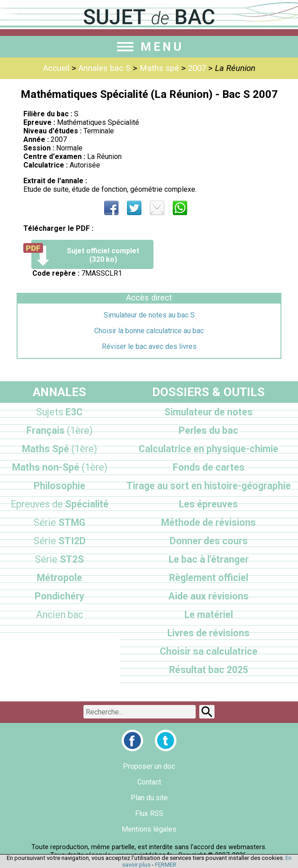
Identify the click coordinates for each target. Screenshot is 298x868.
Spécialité (60, 504)
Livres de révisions (208, 633)
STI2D (60, 541)
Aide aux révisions (208, 596)
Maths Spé (59, 449)
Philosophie (59, 486)
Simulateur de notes (208, 412)
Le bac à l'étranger (209, 559)
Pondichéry (59, 596)
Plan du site (149, 798)
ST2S (59, 559)
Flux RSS (149, 813)
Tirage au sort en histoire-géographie (209, 486)
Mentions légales (149, 829)
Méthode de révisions (208, 522)
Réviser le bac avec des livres (149, 346)
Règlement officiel (209, 578)
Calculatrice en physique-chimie (208, 449)
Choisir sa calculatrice (209, 651)
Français (59, 430)
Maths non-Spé (60, 467)
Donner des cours (209, 541)
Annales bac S (105, 68)
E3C (59, 412)
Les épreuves (208, 504)
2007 (197, 68)
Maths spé (159, 68)
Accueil (56, 68)
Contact (149, 782)
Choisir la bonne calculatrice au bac (149, 331)
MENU (149, 47)
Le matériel (209, 615)
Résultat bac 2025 (209, 670)
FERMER (166, 865)
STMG (59, 522)
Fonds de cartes (209, 467)
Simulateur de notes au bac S (149, 315)
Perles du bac (208, 430)
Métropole (59, 578)
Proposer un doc (149, 766)
